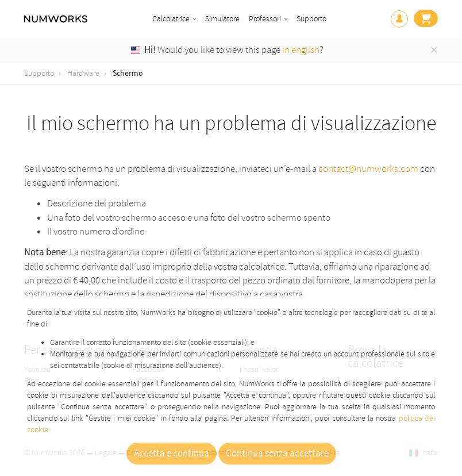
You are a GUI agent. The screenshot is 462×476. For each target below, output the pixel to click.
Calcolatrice (171, 19)
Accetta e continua (172, 454)
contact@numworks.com (368, 169)
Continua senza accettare (277, 454)
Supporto (311, 19)
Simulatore (222, 19)
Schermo (128, 74)
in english (301, 50)
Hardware (83, 73)
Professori (265, 19)
